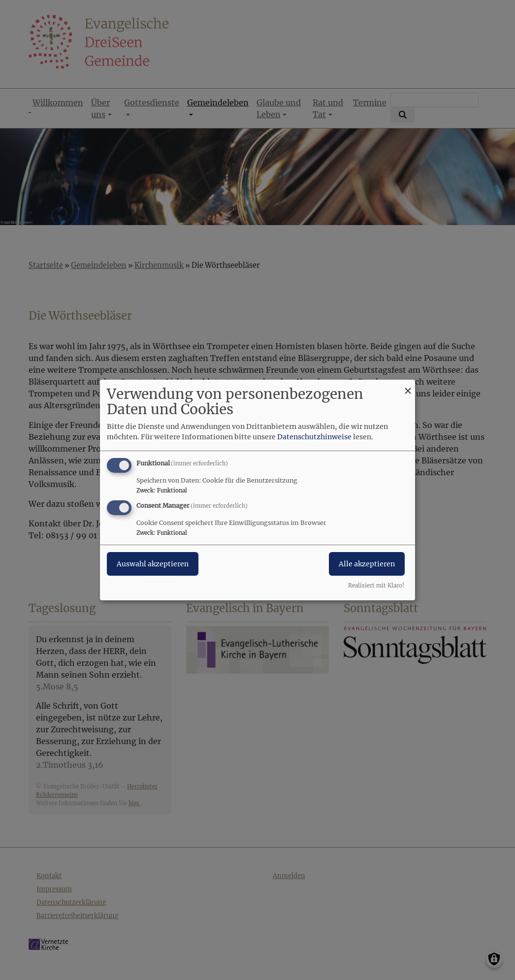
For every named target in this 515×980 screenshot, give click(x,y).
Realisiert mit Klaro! (376, 586)
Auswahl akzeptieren (153, 564)
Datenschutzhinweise (314, 437)
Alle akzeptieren (367, 564)
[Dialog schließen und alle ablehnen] (408, 386)
